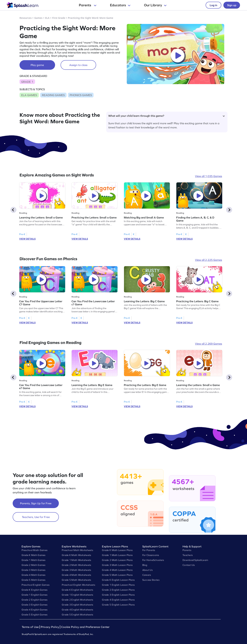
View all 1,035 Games (209, 176)
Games (38, 18)
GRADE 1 (27, 82)
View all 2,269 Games (209, 344)
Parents (88, 5)
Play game (37, 65)
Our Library (155, 5)
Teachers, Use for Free (36, 517)
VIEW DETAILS (27, 239)
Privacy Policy (50, 627)
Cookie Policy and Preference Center (85, 627)
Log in (213, 5)
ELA (47, 18)
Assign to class (78, 65)
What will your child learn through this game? (167, 116)
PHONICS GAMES (81, 95)
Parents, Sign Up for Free (36, 503)
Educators (120, 5)
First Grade (59, 18)
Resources (26, 18)
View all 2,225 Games (209, 260)
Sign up (232, 5)
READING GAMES (53, 95)
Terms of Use (31, 627)
